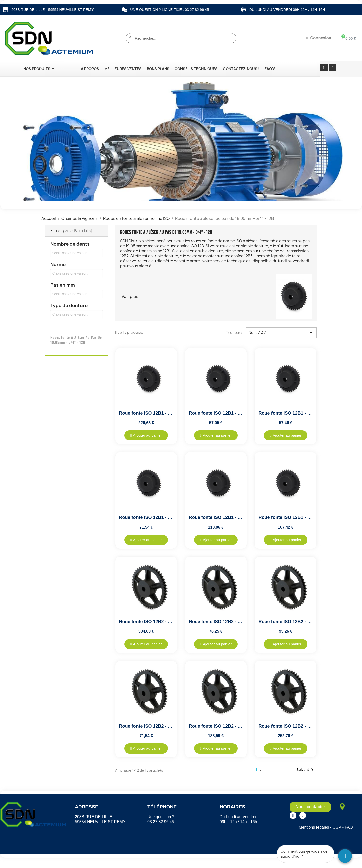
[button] (146, 435)
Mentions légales (314, 827)
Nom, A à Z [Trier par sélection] (281, 333)
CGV (337, 827)
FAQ (349, 827)
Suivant (306, 770)
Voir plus (130, 296)
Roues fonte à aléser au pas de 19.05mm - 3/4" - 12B (76, 340)
